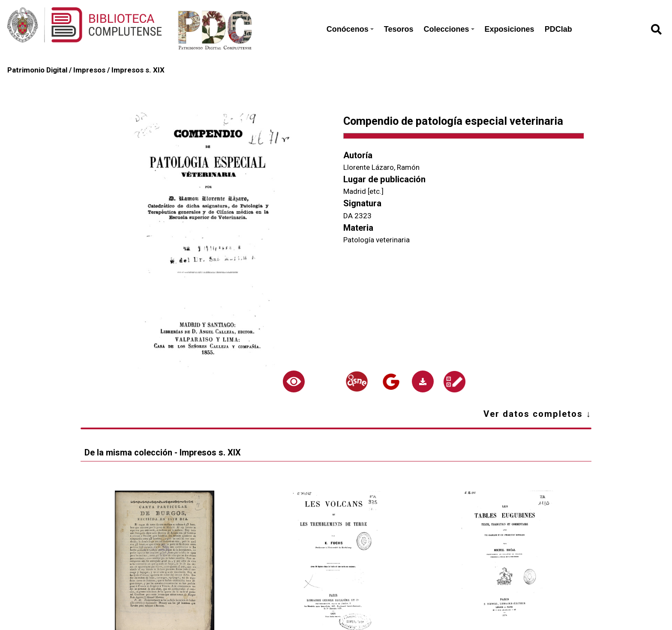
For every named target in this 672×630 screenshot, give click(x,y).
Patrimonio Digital (37, 70)
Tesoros (399, 29)
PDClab (558, 29)
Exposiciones (510, 29)
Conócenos (350, 29)
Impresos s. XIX (138, 70)
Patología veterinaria (376, 240)
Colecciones (449, 29)
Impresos (89, 70)
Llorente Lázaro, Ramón (381, 167)
